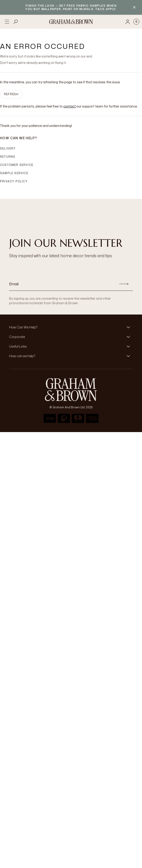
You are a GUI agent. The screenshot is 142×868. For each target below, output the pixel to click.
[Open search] (16, 22)
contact (70, 106)
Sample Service (14, 173)
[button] (71, 327)
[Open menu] (7, 22)
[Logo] (71, 22)
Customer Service (17, 165)
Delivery (8, 148)
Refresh (11, 94)
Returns (8, 157)
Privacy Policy (14, 181)
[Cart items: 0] (136, 22)
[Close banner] (134, 7)
